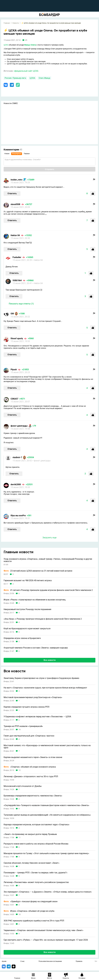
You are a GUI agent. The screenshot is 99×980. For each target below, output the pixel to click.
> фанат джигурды (41, 461)
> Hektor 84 (38, 260)
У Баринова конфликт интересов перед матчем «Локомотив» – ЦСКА (37, 717)
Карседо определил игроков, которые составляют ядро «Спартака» (37, 825)
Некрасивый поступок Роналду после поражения (27, 609)
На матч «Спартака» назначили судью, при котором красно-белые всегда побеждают (45, 688)
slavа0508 (15, 204)
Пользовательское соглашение (50, 961)
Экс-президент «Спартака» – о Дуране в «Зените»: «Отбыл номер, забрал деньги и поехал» (48, 892)
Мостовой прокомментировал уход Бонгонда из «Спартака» (33, 697)
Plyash (14, 370)
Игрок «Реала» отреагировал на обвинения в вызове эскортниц (35, 600)
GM (12, 314)
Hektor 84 (15, 235)
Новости (16, 23)
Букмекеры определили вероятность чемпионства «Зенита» (33, 796)
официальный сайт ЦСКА (26, 71)
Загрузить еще (49, 538)
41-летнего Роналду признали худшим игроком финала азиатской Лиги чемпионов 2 (48, 590)
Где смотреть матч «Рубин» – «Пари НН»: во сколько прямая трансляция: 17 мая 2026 (46, 940)
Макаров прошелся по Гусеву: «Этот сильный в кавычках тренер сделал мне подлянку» (46, 853)
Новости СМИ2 (11, 103)
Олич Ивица (44, 78)
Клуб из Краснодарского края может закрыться (27, 629)
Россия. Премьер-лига (15, 78)
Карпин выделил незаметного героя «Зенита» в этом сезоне (33, 757)
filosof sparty (17, 338)
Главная (7, 23)
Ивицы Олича (30, 45)
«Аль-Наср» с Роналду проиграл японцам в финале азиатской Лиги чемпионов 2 (43, 619)
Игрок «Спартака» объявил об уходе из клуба (29, 911)
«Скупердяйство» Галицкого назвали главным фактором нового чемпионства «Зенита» (46, 805)
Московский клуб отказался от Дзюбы (23, 786)
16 (20, 730)
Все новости (50, 660)
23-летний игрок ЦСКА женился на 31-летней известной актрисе (38, 571)
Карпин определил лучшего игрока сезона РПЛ (26, 707)
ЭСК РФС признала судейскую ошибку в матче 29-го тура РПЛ (34, 921)
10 (20, 914)
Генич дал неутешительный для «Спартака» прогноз (29, 736)
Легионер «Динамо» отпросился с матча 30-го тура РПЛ (31, 777)
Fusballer (17, 257)
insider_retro (16, 180)
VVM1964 (17, 280)
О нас (22, 961)
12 (20, 770)
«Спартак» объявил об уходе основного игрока (30, 767)
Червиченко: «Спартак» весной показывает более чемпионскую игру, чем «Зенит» (43, 930)
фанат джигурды (19, 426)
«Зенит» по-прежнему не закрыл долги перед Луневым (30, 834)
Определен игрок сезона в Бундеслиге (22, 638)
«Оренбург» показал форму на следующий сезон (31, 902)
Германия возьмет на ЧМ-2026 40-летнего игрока (28, 581)
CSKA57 (14, 399)
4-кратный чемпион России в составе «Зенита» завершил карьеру (36, 648)
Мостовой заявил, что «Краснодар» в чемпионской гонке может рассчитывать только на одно (47, 747)
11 (20, 838)
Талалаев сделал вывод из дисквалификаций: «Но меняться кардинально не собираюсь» (47, 815)
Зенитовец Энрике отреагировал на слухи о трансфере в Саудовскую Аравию (41, 678)
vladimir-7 (17, 457)
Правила (79, 961)
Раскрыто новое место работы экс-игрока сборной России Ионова (36, 844)
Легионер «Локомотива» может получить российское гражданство (36, 882)
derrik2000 (16, 484)
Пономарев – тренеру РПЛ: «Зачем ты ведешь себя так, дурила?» (36, 873)
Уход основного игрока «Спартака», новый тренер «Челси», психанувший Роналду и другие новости (48, 560)
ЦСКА (6, 45)
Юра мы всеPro (18, 516)
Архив (4, 961)
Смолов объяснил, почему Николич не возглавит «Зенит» (32, 863)
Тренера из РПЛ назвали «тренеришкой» (23, 726)
